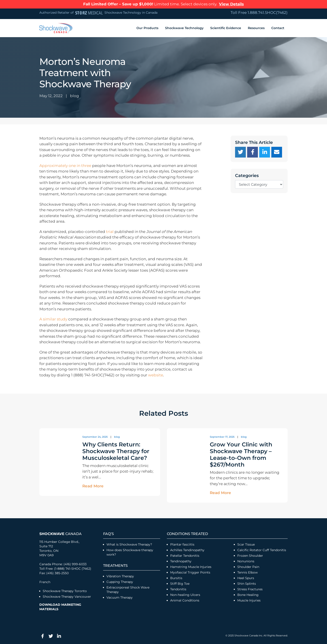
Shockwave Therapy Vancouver (67, 597)
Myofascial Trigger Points (190, 572)
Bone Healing (248, 595)
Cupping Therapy (120, 582)
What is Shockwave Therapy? (130, 544)
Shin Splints (247, 584)
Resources (256, 28)
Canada (61, 534)
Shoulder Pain (248, 567)
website (156, 375)
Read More (93, 486)
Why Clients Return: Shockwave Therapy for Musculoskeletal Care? (116, 451)
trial (110, 232)
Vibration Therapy (120, 576)
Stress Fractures (250, 589)
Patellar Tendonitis (185, 556)
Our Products (147, 28)
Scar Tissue (246, 544)
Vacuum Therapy (120, 597)
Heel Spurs (246, 578)
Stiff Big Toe (180, 584)
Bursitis (176, 578)
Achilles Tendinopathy (187, 550)
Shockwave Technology (184, 28)
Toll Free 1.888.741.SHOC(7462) (259, 13)
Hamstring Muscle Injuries (191, 567)
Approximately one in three (65, 166)
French (45, 582)
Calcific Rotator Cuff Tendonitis (262, 550)
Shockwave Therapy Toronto (65, 591)
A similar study (53, 319)
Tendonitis (178, 589)
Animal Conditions (185, 600)
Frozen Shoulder (250, 556)
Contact (278, 28)
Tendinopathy (181, 561)
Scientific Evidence (226, 28)
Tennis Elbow (247, 572)
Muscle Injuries (249, 600)
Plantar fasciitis (182, 544)
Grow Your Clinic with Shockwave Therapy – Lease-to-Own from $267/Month (241, 454)
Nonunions (246, 561)
